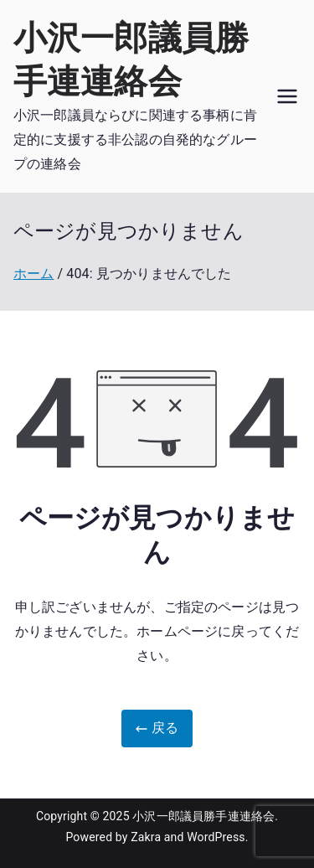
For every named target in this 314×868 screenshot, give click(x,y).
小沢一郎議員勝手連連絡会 (203, 816)
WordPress (216, 837)
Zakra (146, 837)
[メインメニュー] (287, 96)
